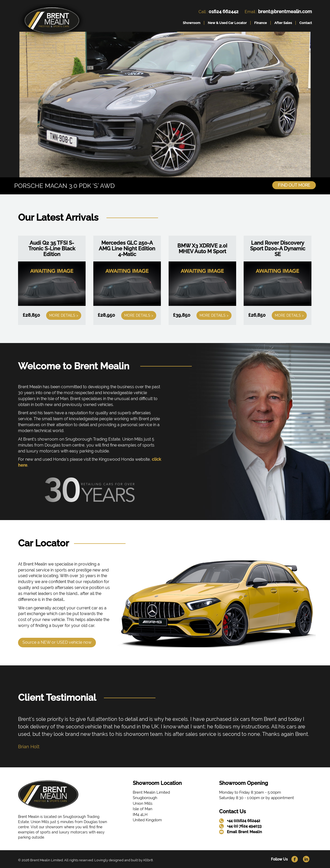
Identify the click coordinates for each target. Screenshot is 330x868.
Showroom (192, 23)
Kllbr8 (148, 860)
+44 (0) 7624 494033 (244, 826)
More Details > (64, 315)
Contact (306, 23)
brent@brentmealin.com (285, 11)
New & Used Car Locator (227, 23)
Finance (261, 23)
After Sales (283, 23)
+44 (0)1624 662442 (244, 821)
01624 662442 (224, 11)
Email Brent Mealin (244, 832)
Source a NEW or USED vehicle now (57, 642)
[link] (52, 22)
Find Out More (294, 185)
